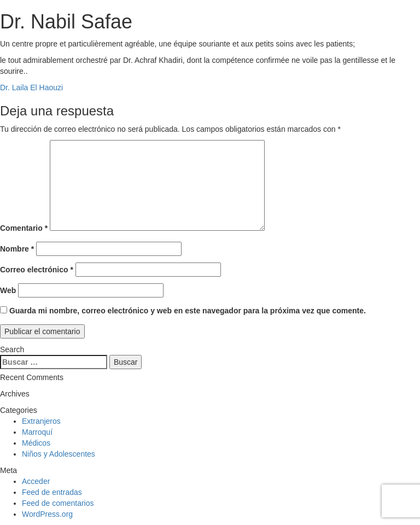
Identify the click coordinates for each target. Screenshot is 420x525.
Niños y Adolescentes (59, 454)
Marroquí (37, 432)
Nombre (17, 249)
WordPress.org (47, 514)
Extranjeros (41, 421)
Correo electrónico (37, 270)
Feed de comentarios (58, 503)
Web (8, 290)
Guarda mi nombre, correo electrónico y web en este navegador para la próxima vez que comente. (188, 311)
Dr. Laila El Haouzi (31, 87)
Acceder (36, 481)
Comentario (24, 228)
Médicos (36, 443)
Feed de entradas (52, 492)
